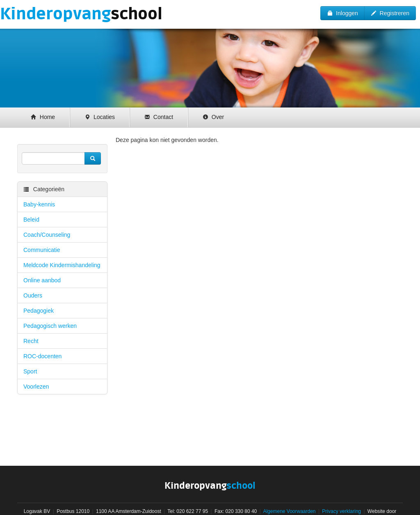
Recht (31, 341)
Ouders (33, 295)
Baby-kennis (39, 204)
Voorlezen (36, 387)
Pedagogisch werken (50, 326)
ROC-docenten (42, 356)
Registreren (390, 13)
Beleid (31, 220)
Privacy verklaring (341, 511)
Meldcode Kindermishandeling (62, 265)
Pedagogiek (39, 311)
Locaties (100, 117)
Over (213, 117)
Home (43, 117)
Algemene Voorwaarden (289, 511)
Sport (30, 371)
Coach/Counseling (47, 235)
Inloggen (342, 13)
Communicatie (42, 250)
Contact (159, 117)
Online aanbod (42, 280)
